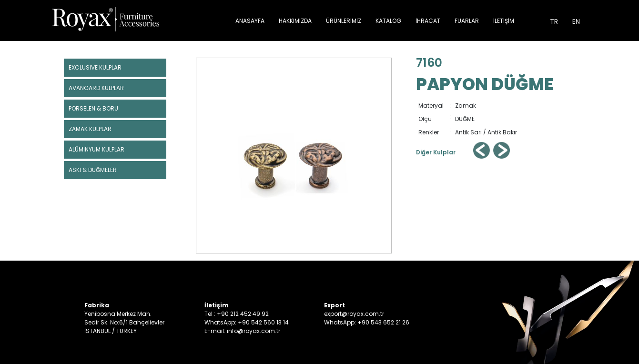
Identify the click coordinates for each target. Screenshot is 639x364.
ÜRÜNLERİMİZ (344, 21)
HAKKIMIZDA (295, 21)
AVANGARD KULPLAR (96, 88)
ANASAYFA (250, 21)
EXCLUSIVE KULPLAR (95, 67)
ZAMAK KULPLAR (90, 129)
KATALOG (388, 21)
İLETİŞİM (504, 21)
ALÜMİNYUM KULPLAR (96, 149)
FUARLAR (467, 21)
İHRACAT (428, 21)
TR (554, 21)
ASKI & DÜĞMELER (93, 170)
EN (576, 21)
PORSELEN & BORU (93, 108)
